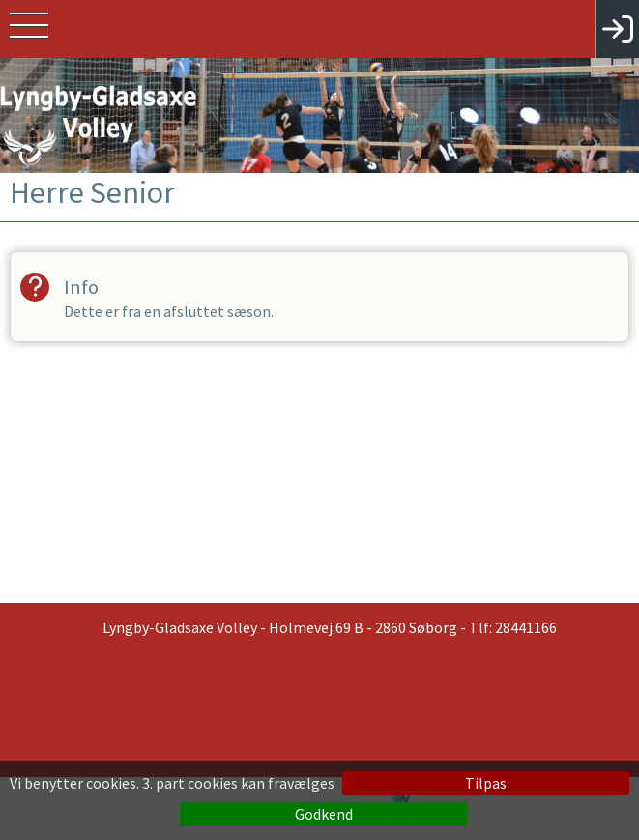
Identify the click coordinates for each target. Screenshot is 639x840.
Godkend (324, 814)
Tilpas (486, 783)
